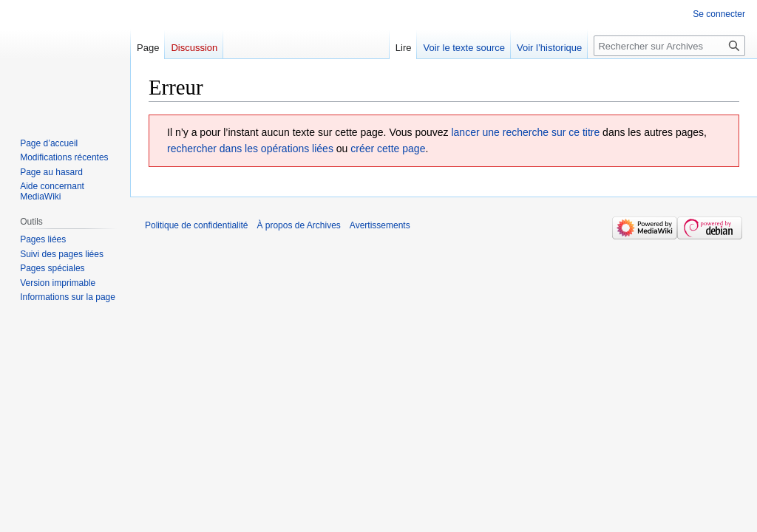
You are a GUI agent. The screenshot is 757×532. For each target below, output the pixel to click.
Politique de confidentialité (196, 225)
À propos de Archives (298, 225)
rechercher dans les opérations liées (250, 149)
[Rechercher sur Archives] (669, 46)
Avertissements (380, 225)
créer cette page (388, 149)
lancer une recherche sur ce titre (525, 132)
